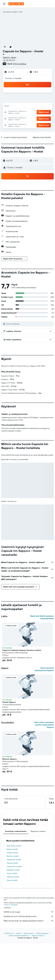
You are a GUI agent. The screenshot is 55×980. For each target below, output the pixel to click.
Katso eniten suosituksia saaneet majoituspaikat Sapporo (44, 766)
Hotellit (18, 970)
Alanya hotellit (12, 921)
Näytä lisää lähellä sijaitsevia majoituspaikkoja (42, 658)
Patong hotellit (12, 904)
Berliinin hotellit (13, 897)
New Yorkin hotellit (14, 887)
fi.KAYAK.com (9, 970)
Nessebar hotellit (13, 911)
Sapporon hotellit (38, 972)
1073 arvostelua (19, 64)
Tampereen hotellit (14, 900)
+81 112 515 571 (9, 60)
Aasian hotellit (29, 970)
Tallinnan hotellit (13, 918)
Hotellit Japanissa (42, 970)
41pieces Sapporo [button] (9, 800)
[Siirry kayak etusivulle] (16, 4)
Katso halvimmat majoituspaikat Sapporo (44, 710)
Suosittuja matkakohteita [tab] (16, 872)
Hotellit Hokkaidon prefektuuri (19, 972)
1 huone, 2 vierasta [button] (13, 78)
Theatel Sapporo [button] (9, 743)
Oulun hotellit (12, 914)
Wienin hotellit (12, 890)
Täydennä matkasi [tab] (38, 872)
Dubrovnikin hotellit (14, 907)
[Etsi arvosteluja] (30, 324)
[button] (4, 4)
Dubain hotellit (12, 894)
